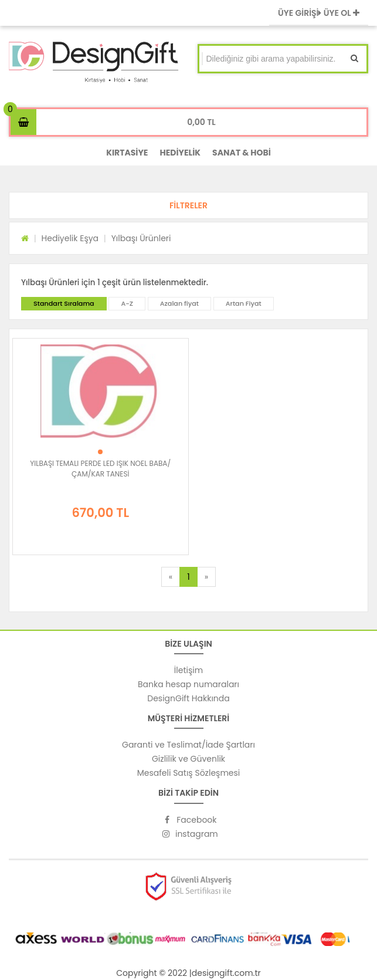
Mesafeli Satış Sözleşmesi (189, 773)
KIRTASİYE (127, 153)
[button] (188, 205)
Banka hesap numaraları (188, 684)
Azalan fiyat (179, 303)
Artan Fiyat (244, 303)
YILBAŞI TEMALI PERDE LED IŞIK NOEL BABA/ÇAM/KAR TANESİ (100, 469)
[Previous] (171, 577)
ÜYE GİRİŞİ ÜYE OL (319, 13)
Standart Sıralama (64, 303)
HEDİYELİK (180, 153)
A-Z (127, 303)
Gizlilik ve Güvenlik (188, 759)
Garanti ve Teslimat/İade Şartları (188, 745)
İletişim (188, 670)
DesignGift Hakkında (188, 698)
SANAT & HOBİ (242, 153)
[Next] (206, 577)
